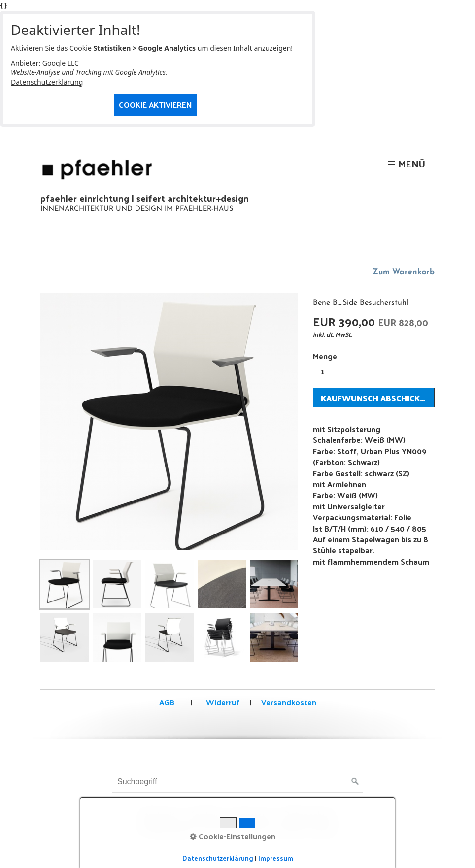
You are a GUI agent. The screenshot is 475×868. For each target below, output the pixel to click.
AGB (167, 702)
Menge (338, 365)
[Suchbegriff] (237, 782)
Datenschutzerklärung (47, 82)
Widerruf (222, 702)
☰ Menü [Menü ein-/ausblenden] (406, 164)
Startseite (160, 816)
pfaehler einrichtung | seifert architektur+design (145, 198)
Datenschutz (309, 816)
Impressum (252, 816)
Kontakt (205, 816)
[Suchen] (355, 782)
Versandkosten (289, 702)
